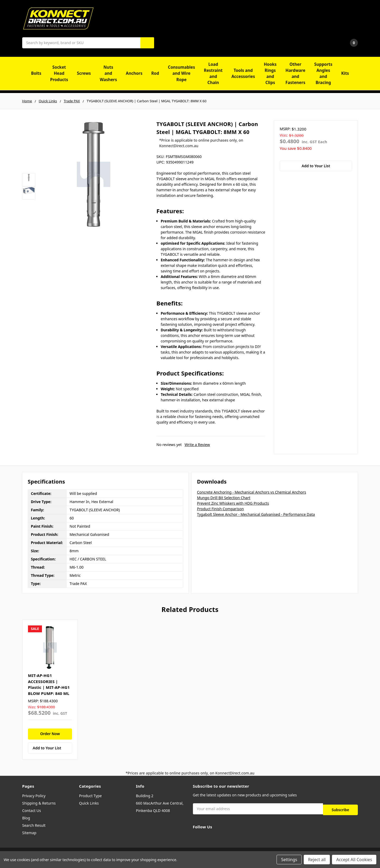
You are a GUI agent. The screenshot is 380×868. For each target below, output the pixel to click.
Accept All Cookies (354, 860)
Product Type (91, 796)
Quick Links (89, 803)
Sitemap (29, 833)
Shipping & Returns (39, 803)
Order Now (50, 734)
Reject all (317, 860)
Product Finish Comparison (220, 509)
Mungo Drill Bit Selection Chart (224, 498)
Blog (26, 818)
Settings (289, 860)
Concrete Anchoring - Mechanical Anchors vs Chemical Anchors (251, 492)
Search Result (34, 825)
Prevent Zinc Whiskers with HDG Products (233, 503)
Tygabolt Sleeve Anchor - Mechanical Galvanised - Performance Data (256, 514)
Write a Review (197, 445)
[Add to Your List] (50, 748)
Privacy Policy (34, 796)
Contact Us (32, 811)
